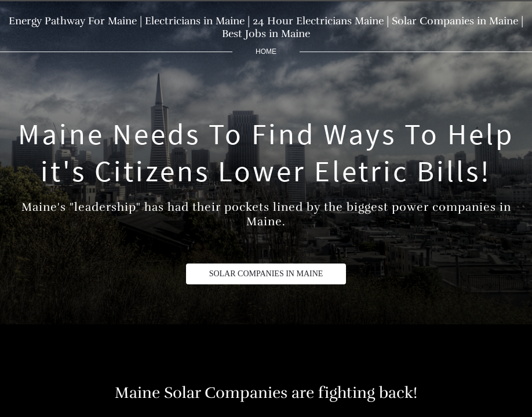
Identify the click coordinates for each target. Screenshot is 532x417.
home (266, 52)
